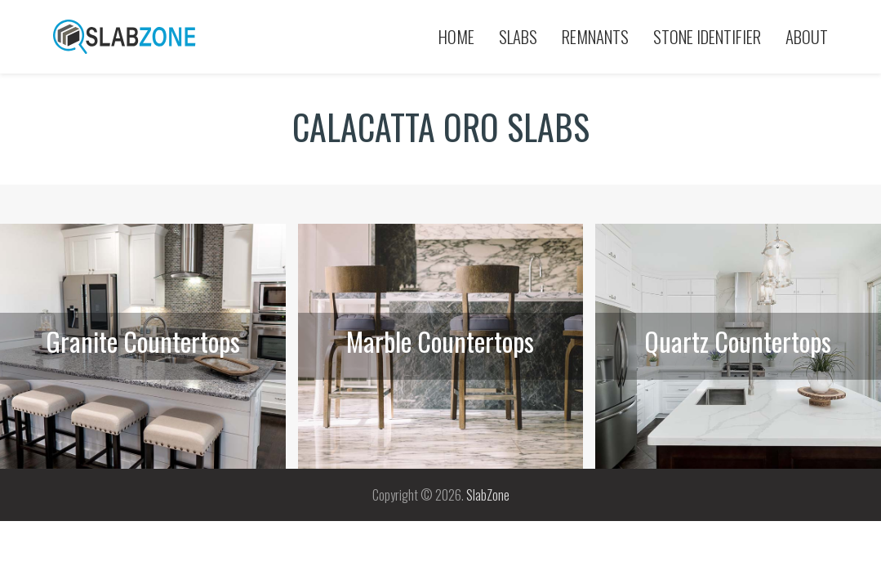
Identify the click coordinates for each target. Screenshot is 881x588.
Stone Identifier (707, 36)
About (807, 36)
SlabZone (488, 495)
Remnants (595, 36)
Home (456, 36)
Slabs (518, 36)
